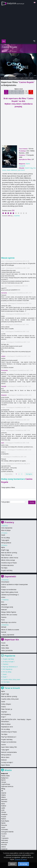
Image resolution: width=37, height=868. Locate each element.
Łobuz (3, 597)
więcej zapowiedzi (8, 635)
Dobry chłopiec (6, 704)
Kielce (3, 804)
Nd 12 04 (31, 92)
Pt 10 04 (22, 92)
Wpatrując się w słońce (9, 622)
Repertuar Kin (12, 640)
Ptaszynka (4, 370)
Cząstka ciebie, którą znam (11, 679)
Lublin (3, 808)
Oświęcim (4, 814)
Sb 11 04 (26, 92)
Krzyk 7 (5, 677)
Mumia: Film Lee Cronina (9, 615)
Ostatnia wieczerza (7, 565)
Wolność (4, 760)
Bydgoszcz (5, 778)
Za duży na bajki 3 (9, 662)
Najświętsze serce (7, 727)
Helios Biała (5, 648)
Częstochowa (6, 784)
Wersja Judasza (6, 543)
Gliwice (3, 797)
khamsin (4, 395)
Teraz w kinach (12, 688)
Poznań (4, 817)
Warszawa (4, 840)
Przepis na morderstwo (9, 590)
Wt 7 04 (10, 92)
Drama (3, 587)
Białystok (5, 773)
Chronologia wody (7, 607)
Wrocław (4, 845)
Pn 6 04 (6, 92)
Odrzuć (12, 864)
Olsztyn (4, 812)
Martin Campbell (12, 51)
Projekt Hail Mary (7, 570)
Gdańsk (4, 793)
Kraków (4, 806)
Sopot (3, 827)
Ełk (2, 791)
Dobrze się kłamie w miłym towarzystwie (14, 584)
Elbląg (3, 789)
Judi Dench (21, 170)
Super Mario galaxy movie (10, 592)
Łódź (3, 810)
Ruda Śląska (5, 821)
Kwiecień (4, 610)
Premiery (9, 522)
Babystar (4, 604)
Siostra (3, 745)
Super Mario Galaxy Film (9, 747)
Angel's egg (5, 550)
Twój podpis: (6, 502)
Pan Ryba (4, 568)
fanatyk (4, 386)
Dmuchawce (5, 582)
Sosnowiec (5, 829)
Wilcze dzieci (5, 757)
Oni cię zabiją (5, 538)
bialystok (16, 3)
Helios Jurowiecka (7, 650)
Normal (4, 632)
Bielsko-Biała (5, 776)
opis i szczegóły (19, 78)
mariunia (4, 293)
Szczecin (4, 834)
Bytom (3, 780)
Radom (4, 819)
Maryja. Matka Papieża (9, 612)
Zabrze (3, 847)
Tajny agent (5, 540)
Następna (29, 474)
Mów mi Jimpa (6, 530)
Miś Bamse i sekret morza (10, 558)
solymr (3, 356)
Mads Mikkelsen (12, 170)
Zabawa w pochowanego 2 (10, 595)
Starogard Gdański (7, 832)
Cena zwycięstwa (7, 528)
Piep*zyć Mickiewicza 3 (10, 667)
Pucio (3, 620)
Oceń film (17, 216)
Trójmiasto (5, 838)
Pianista (4, 617)
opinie (31, 78)
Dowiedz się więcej (21, 859)
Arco (3, 602)
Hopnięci (6, 664)
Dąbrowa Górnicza (7, 786)
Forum (3, 643)
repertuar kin (9, 78)
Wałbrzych (5, 842)
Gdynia (3, 795)
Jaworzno (4, 799)
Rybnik (3, 823)
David (3, 535)
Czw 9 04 (18, 92)
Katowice (4, 801)
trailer (26, 78)
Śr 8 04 (14, 92)
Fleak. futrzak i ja (7, 555)
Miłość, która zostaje (8, 560)
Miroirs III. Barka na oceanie (10, 630)
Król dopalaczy (7, 669)
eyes (3, 443)
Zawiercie (4, 849)
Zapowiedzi (10, 576)
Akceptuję (23, 864)
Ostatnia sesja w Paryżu (9, 563)
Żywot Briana (5, 765)
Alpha (3, 547)
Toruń (3, 836)
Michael (4, 627)
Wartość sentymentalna (9, 752)
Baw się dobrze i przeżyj (9, 553)
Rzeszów (4, 825)
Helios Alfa (5, 645)
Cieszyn (4, 782)
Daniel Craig (29, 168)
